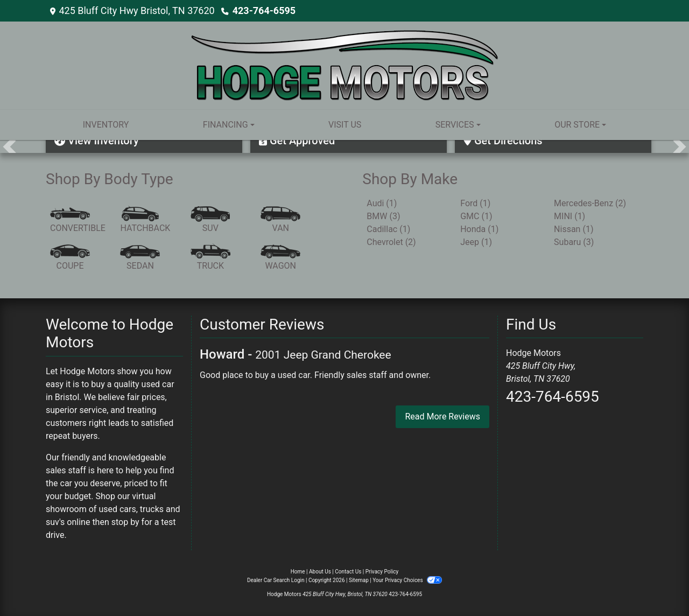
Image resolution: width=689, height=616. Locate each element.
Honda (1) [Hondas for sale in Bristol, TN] (479, 229)
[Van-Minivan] (280, 220)
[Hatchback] (145, 220)
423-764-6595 (264, 10)
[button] (9, 146)
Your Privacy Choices (407, 580)
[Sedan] (140, 258)
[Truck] (210, 258)
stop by (125, 522)
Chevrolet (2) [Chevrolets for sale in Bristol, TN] (391, 242)
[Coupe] (70, 258)
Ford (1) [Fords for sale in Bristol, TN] (475, 203)
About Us (320, 572)
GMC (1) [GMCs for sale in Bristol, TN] (476, 216)
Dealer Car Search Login (276, 580)
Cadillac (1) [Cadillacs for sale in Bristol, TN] (388, 229)
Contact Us (348, 572)
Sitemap (359, 580)
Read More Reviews (442, 416)
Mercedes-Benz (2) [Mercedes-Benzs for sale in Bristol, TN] (590, 203)
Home (298, 572)
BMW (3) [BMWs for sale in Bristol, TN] (383, 216)
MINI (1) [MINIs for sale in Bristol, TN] (570, 216)
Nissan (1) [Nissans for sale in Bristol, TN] (574, 229)
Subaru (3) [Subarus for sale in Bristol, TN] (574, 242)
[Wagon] (280, 258)
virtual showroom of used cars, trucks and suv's (113, 509)
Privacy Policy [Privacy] (382, 572)
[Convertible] (78, 220)
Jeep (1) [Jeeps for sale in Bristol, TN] (476, 242)
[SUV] (210, 220)
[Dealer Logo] (345, 65)
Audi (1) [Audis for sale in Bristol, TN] (382, 203)
